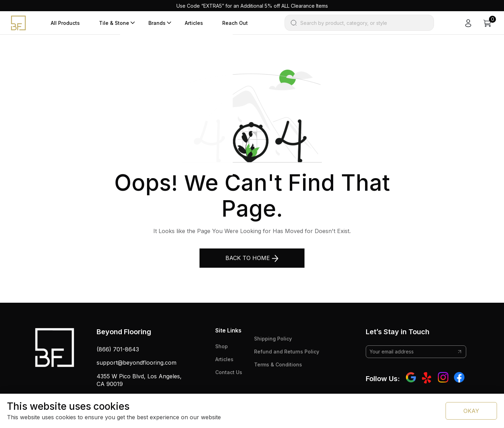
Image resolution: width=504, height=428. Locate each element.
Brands (157, 23)
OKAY (471, 411)
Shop (222, 346)
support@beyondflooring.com (136, 363)
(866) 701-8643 (118, 349)
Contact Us (229, 372)
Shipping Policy (273, 339)
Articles (194, 23)
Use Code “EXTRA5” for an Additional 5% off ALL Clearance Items (252, 6)
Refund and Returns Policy (287, 352)
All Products (65, 23)
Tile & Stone (114, 23)
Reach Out (235, 23)
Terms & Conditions (278, 364)
